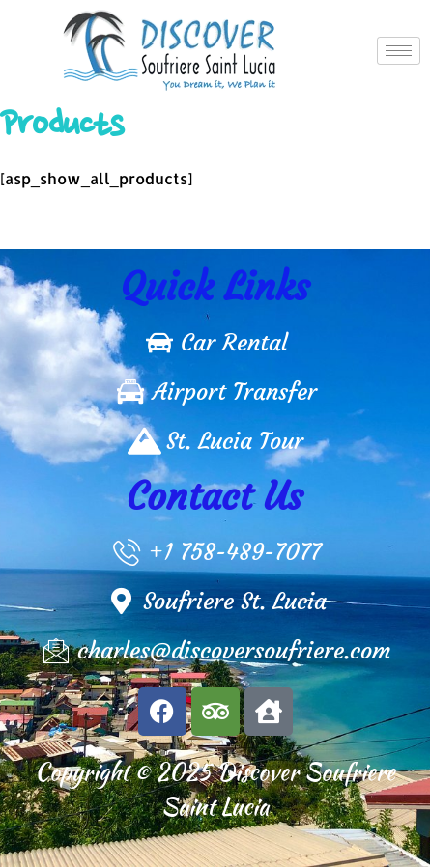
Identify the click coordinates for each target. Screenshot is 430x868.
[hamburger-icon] (399, 51)
